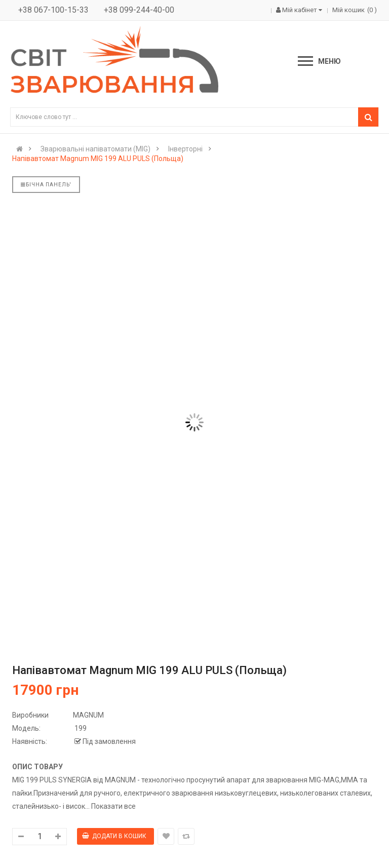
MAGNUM (88, 715)
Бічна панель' (46, 185)
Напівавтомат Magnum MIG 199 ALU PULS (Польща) (98, 159)
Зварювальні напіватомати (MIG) (95, 149)
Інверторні (185, 149)
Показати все (113, 806)
